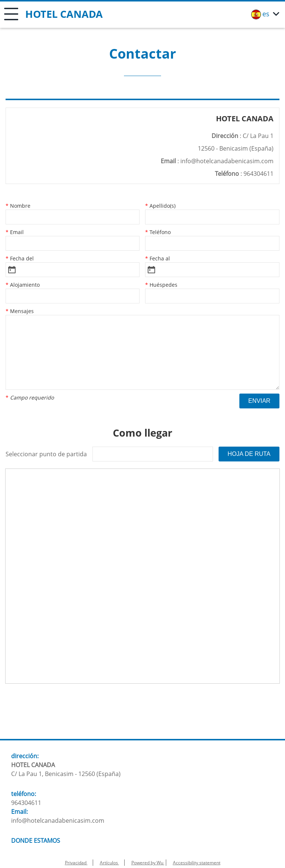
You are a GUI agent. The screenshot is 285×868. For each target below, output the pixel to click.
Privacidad (76, 863)
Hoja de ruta (249, 454)
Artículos (109, 863)
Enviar (259, 401)
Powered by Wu (148, 863)
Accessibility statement (197, 863)
